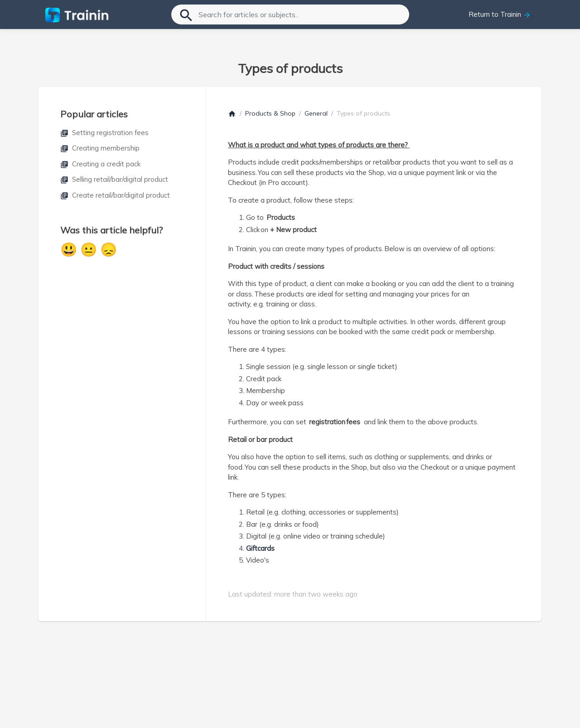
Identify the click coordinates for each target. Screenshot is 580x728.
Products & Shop (270, 113)
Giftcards (260, 548)
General (316, 113)
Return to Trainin (500, 15)
